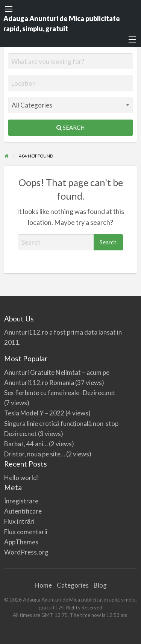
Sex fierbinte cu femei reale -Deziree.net (60, 393)
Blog (100, 585)
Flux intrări (19, 521)
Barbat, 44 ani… (26, 444)
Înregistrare (21, 501)
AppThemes (21, 542)
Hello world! (22, 478)
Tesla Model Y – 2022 (34, 413)
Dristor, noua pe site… (35, 454)
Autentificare (23, 511)
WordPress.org (26, 552)
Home (43, 585)
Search (70, 127)
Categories (73, 585)
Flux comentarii (26, 532)
